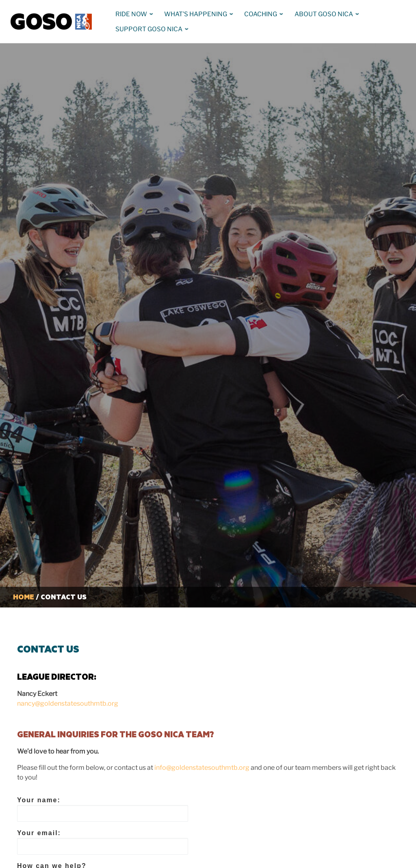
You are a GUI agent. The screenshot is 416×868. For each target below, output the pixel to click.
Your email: (103, 842)
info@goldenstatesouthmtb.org (202, 768)
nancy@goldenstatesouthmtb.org (68, 703)
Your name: (103, 809)
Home (24, 597)
